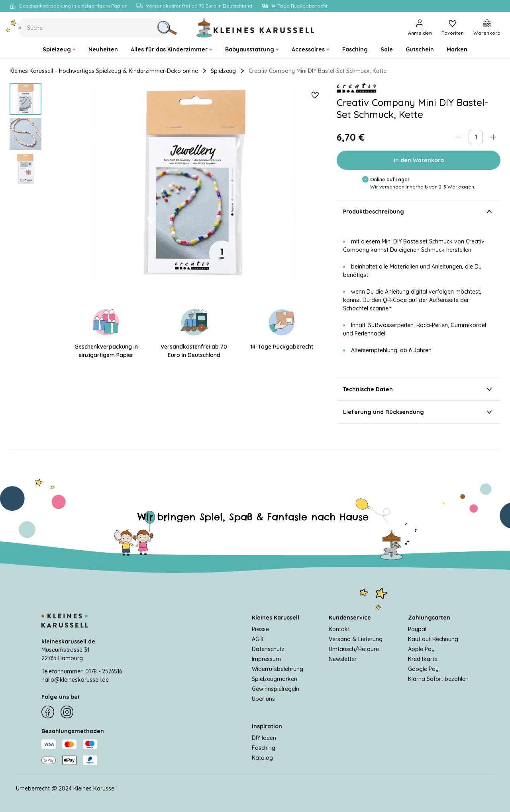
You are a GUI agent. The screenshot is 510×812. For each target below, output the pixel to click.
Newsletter (343, 659)
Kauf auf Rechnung (433, 639)
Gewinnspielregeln (276, 689)
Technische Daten (419, 389)
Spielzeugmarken (275, 679)
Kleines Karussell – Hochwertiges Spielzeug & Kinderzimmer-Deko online (104, 71)
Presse (260, 629)
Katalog (262, 758)
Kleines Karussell (276, 618)
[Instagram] (67, 712)
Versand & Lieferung (356, 639)
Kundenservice (350, 618)
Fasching (264, 748)
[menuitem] (59, 50)
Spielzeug (223, 71)
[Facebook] (48, 712)
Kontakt (339, 629)
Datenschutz (268, 649)
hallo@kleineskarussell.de (75, 680)
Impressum (266, 659)
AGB (257, 639)
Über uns (263, 699)
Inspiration (267, 726)
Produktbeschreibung (419, 212)
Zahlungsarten (429, 618)
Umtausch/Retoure (354, 649)
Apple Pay (421, 649)
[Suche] (167, 28)
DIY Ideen (264, 738)
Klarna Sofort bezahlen (438, 679)
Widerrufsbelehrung (278, 669)
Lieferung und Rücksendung (419, 412)
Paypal (417, 629)
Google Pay (423, 669)
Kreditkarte (423, 659)
